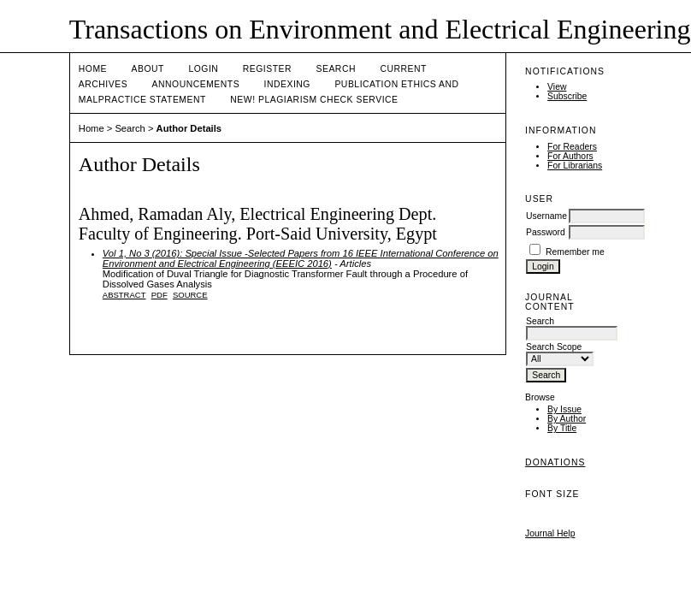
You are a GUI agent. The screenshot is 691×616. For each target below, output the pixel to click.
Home (93, 69)
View (557, 87)
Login (203, 69)
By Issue (564, 409)
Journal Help (550, 533)
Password (546, 232)
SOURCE (190, 295)
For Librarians (575, 166)
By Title (562, 428)
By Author (567, 419)
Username (546, 216)
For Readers (572, 147)
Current (403, 69)
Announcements (196, 84)
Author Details (189, 128)
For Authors (570, 156)
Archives (103, 84)
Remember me (575, 252)
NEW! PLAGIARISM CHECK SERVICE (314, 100)
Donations (555, 462)
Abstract (124, 295)
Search (336, 69)
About (148, 69)
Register (267, 69)
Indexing (287, 84)
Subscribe (567, 96)
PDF (159, 295)
